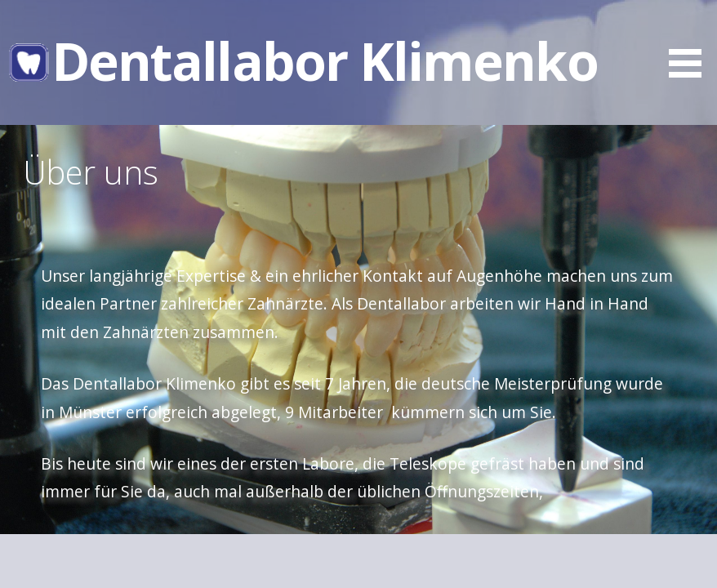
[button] (691, 42)
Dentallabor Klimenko (325, 61)
